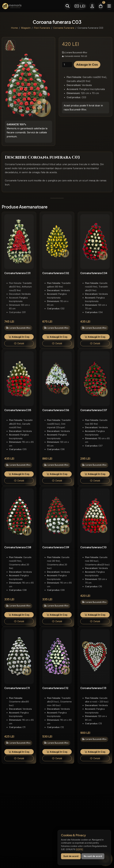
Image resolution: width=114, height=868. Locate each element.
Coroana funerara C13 (93, 688)
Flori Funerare (42, 28)
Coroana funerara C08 (18, 547)
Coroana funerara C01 (17, 273)
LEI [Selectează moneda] (80, 6)
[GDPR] (79, 849)
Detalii (19, 343)
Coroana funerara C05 (18, 410)
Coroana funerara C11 (17, 688)
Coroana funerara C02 (56, 273)
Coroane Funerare (64, 28)
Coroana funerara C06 (56, 410)
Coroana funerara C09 (56, 547)
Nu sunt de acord (93, 856)
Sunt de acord (71, 856)
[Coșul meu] (101, 6)
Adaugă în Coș (19, 337)
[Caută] (67, 6)
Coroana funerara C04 (94, 273)
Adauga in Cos (87, 65)
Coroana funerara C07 (94, 410)
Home (14, 28)
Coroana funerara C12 (55, 688)
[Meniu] (109, 6)
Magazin (26, 28)
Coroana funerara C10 (93, 547)
